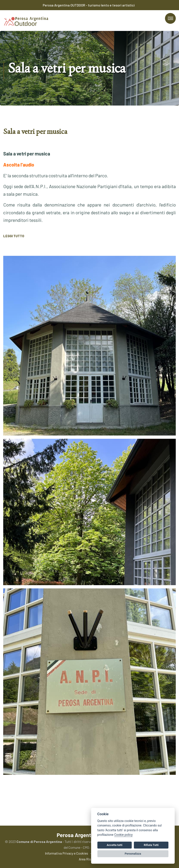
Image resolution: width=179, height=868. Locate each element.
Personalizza (133, 854)
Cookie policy (123, 835)
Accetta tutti (115, 845)
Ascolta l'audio (19, 165)
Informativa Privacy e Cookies (67, 853)
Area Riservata (89, 859)
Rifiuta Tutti (151, 845)
